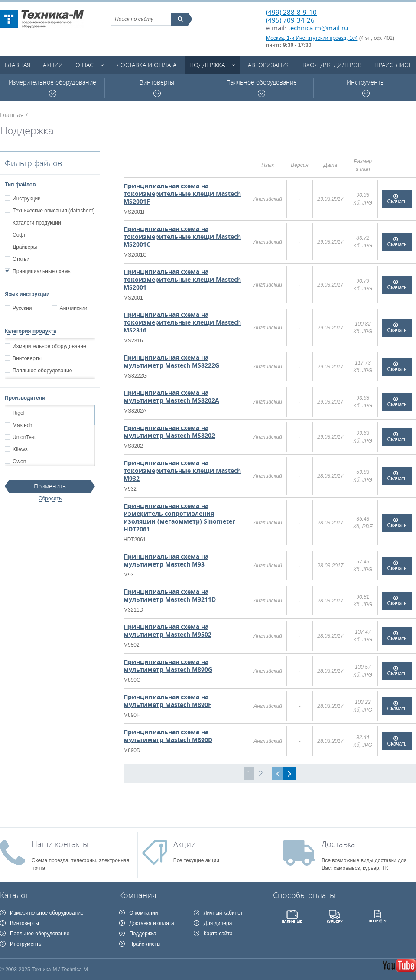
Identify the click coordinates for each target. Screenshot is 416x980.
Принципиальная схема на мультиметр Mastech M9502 (167, 630)
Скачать (397, 202)
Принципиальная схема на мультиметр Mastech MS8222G (171, 361)
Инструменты (366, 88)
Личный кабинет (223, 913)
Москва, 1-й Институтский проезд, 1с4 (312, 38)
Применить (50, 486)
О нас (84, 65)
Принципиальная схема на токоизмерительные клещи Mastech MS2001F (182, 194)
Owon (19, 462)
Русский (22, 308)
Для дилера (218, 923)
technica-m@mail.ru (318, 28)
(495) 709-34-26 (290, 20)
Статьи (21, 259)
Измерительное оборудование (52, 88)
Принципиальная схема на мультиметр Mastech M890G (168, 666)
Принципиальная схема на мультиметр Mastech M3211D (170, 595)
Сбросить (50, 498)
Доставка (338, 844)
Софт (19, 235)
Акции (53, 65)
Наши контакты (60, 844)
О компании (143, 913)
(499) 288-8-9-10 (291, 12)
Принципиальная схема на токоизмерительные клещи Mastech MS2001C (182, 236)
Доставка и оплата (146, 65)
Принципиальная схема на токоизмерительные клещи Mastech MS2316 (182, 322)
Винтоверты (157, 88)
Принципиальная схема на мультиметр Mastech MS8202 (169, 431)
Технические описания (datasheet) (54, 211)
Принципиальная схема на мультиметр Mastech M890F (167, 701)
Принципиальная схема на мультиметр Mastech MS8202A (171, 396)
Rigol (18, 413)
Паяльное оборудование (262, 88)
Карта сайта (218, 934)
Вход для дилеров (332, 65)
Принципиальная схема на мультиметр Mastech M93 (166, 560)
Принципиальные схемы (42, 271)
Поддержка (207, 65)
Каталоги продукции (37, 223)
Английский (73, 308)
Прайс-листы (145, 944)
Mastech (22, 425)
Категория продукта (31, 331)
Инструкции (26, 199)
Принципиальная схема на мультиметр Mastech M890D (168, 736)
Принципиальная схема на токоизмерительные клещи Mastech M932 (182, 470)
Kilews (20, 449)
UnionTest (24, 437)
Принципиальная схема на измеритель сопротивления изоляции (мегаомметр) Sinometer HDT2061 (179, 517)
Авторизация (269, 65)
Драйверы (24, 247)
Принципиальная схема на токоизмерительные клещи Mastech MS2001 (182, 279)
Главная (18, 65)
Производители (25, 398)
